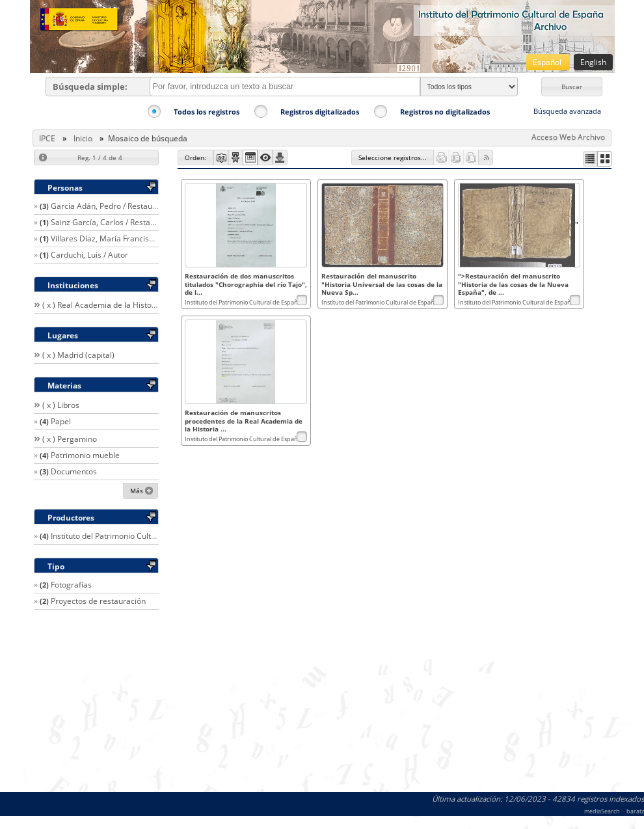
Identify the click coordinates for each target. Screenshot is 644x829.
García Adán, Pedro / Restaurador (112, 206)
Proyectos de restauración (98, 601)
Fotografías (71, 585)
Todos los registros (207, 112)
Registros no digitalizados (445, 112)
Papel (61, 421)
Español (548, 62)
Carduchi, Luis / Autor (89, 255)
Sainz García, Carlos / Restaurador (113, 222)
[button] (572, 87)
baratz (635, 811)
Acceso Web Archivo (568, 137)
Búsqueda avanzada (567, 111)
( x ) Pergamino (70, 439)
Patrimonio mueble (85, 455)
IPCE (47, 138)
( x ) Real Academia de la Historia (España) (119, 305)
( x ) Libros (61, 405)
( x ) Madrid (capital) (78, 355)
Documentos (74, 471)
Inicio (83, 138)
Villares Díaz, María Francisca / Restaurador (130, 238)
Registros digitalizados (320, 112)
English (593, 62)
